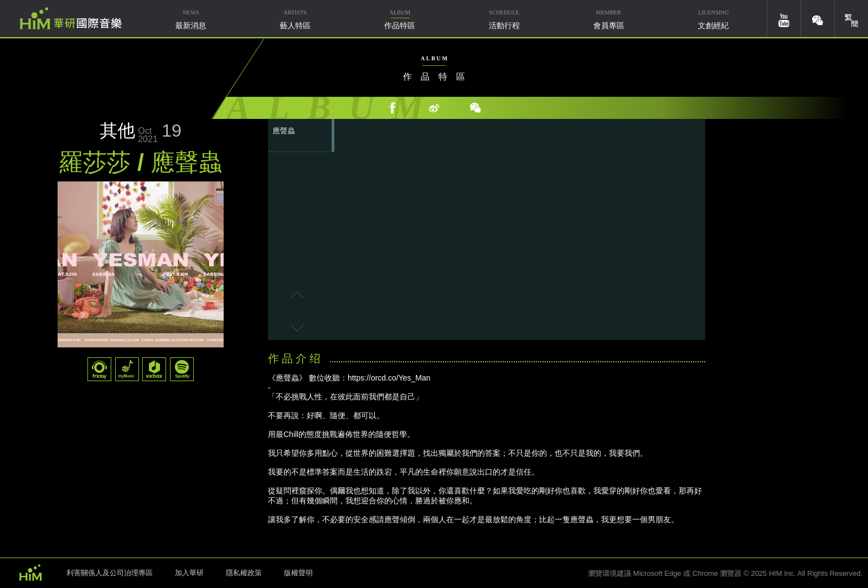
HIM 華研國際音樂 (30, 572)
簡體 (851, 19)
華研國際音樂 (71, 18)
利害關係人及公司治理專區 (110, 573)
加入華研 (189, 573)
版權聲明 (298, 573)
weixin (818, 19)
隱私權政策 (244, 573)
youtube (784, 19)
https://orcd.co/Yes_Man (389, 378)
